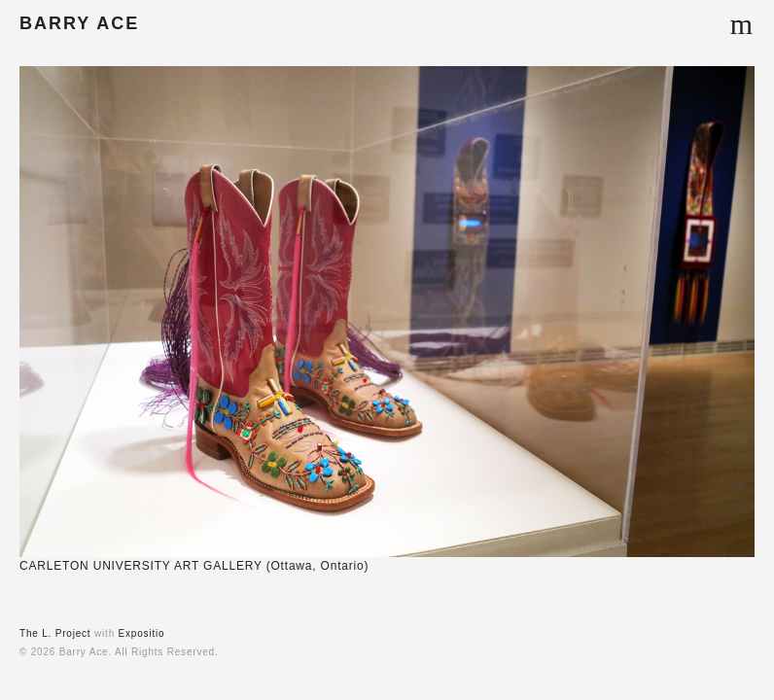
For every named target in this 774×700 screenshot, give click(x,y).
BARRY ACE (79, 23)
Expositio (142, 633)
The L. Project (55, 633)
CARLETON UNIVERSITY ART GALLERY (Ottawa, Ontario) (194, 566)
